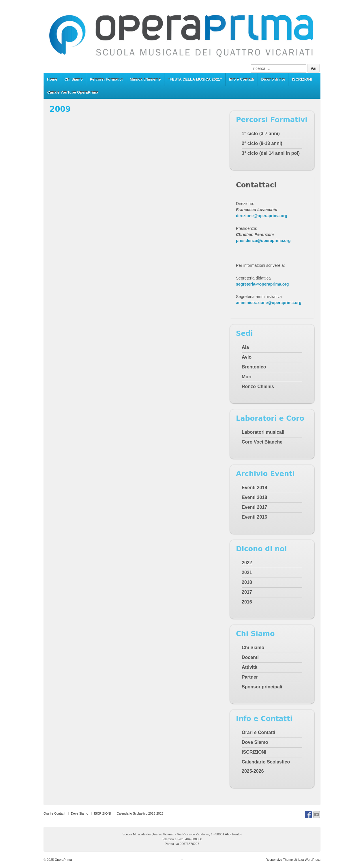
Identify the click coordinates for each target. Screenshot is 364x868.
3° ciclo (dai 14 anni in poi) (271, 153)
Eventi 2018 (254, 497)
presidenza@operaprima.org (263, 241)
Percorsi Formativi (106, 79)
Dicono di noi (273, 79)
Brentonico (254, 367)
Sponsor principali (262, 687)
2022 (247, 563)
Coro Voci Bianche (262, 442)
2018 (247, 582)
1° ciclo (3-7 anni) (261, 134)
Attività (249, 667)
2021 (247, 572)
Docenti (250, 657)
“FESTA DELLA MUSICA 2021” (195, 79)
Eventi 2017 (254, 507)
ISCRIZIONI (302, 79)
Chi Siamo (74, 79)
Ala (245, 347)
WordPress (313, 860)
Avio (247, 357)
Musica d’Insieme (145, 79)
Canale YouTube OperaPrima (73, 92)
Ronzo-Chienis (258, 386)
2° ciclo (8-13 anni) (262, 143)
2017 (247, 592)
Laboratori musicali (263, 432)
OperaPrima (63, 860)
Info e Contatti (242, 79)
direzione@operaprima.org (262, 216)
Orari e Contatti (258, 732)
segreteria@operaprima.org (262, 284)
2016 (247, 602)
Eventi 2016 (254, 517)
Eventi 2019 (254, 488)
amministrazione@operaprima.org (269, 303)
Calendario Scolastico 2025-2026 (140, 813)
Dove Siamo (255, 742)
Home (52, 79)
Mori (247, 377)
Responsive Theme (279, 860)
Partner (250, 677)
